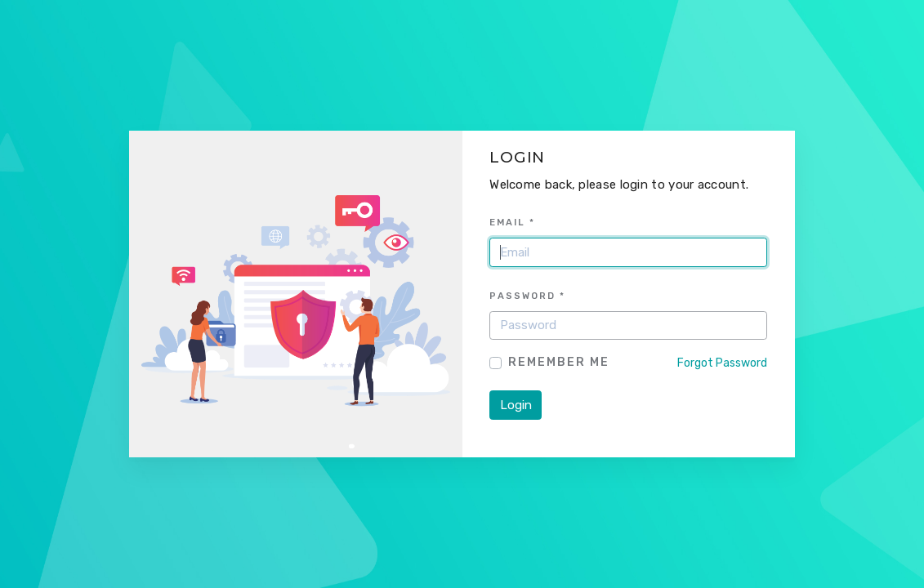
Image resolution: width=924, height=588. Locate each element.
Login (516, 405)
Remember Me (559, 362)
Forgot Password (722, 363)
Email (512, 222)
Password (527, 296)
